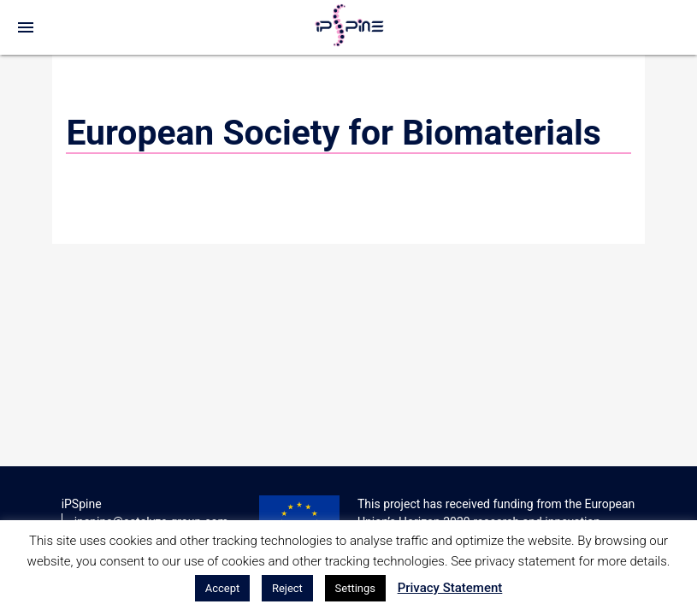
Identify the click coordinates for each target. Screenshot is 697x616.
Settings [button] (355, 588)
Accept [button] (223, 588)
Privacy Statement (450, 588)
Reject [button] (287, 588)
